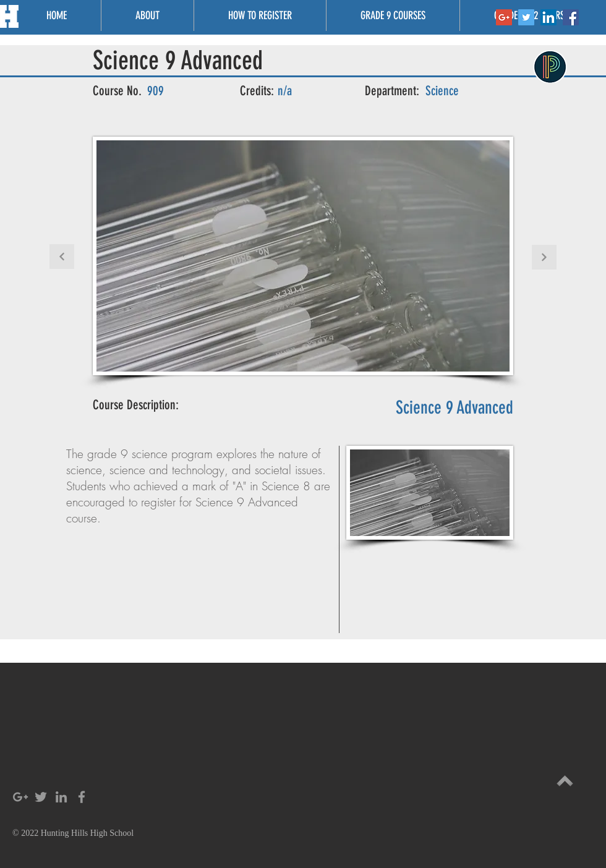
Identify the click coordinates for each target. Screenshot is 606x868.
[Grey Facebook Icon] (82, 797)
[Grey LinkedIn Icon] (61, 797)
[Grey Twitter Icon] (41, 797)
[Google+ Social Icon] (504, 17)
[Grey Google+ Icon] (20, 797)
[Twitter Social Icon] (526, 17)
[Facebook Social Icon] (571, 17)
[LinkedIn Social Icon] (548, 17)
